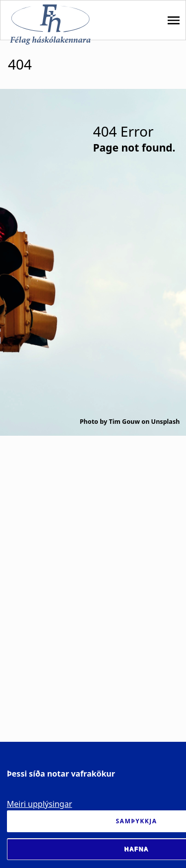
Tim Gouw (124, 422)
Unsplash (166, 422)
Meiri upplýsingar (40, 804)
